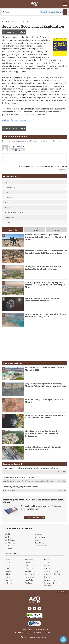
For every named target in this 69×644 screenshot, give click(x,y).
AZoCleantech (11, 543)
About (46, 559)
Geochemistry (24, 21)
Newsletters (29, 577)
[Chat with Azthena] (63, 639)
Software (9, 583)
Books (8, 568)
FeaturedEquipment (35, 230)
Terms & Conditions (52, 571)
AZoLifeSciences (41, 546)
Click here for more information (16, 120)
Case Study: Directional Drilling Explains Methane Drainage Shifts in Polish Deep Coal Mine (46, 285)
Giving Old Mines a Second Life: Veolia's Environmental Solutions (44, 448)
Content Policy (50, 580)
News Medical (40, 543)
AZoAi (37, 540)
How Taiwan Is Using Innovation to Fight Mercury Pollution (31, 468)
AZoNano (9, 537)
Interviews (29, 559)
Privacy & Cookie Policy (53, 574)
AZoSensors (39, 534)
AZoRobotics (10, 540)
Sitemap (47, 577)
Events (8, 577)
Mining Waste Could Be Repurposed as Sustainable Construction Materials (43, 268)
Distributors (29, 568)
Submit (63, 170)
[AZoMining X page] (39, 608)
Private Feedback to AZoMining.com (53, 166)
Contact (47, 565)
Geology (14, 21)
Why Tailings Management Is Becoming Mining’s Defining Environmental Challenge (46, 385)
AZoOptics (9, 546)
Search (47, 562)
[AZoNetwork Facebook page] (35, 608)
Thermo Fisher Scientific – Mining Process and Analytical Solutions (30, 481)
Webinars (28, 562)
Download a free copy (34, 518)
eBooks (8, 571)
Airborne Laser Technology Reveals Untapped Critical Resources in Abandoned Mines (45, 237)
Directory (9, 565)
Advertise (48, 568)
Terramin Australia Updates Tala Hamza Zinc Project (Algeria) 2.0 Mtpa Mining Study (46, 252)
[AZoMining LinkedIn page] (30, 608)
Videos (8, 574)
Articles (8, 562)
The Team (29, 583)
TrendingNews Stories (13, 230)
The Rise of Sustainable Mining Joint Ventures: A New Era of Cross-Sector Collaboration (42, 434)
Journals (9, 580)
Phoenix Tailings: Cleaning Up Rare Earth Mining (44, 401)
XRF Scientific (11, 490)
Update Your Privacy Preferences (34, 637)
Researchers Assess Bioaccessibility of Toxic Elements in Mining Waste (46, 315)
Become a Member (32, 574)
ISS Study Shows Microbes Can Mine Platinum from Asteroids (42, 299)
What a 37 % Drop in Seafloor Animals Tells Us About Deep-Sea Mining (45, 416)
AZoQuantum (40, 537)
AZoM (8, 534)
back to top (62, 591)
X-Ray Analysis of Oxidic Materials (19, 477)
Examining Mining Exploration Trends (20, 487)
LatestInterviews (57, 230)
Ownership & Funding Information (53, 584)
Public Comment (28, 166)
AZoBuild (9, 549)
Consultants (29, 565)
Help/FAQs (29, 580)
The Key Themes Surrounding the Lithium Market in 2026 (45, 369)
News (8, 559)
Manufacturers (30, 571)
